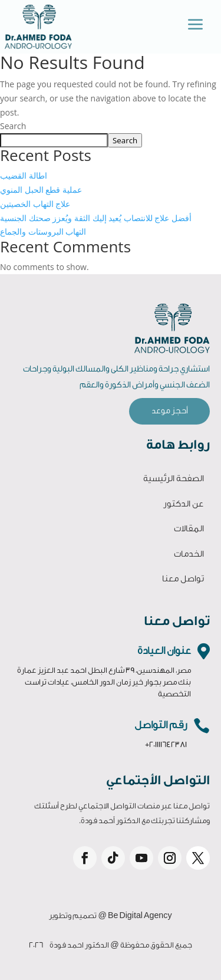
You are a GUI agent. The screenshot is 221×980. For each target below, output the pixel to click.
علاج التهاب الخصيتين (35, 204)
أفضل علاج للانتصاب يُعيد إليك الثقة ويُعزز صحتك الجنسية (96, 218)
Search (13, 126)
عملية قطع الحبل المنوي (41, 190)
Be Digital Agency (140, 915)
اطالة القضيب (24, 175)
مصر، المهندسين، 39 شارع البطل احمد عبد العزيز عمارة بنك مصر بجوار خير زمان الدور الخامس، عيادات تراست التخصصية (104, 682)
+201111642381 (166, 744)
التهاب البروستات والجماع (43, 231)
